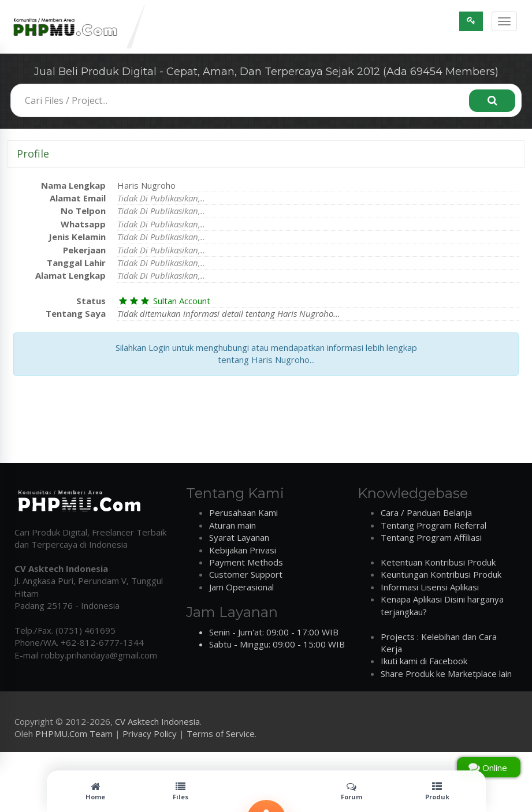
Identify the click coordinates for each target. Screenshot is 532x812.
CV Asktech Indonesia (157, 721)
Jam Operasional (241, 587)
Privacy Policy (150, 734)
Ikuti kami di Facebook (424, 661)
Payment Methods (246, 562)
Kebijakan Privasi (243, 550)
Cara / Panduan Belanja (426, 512)
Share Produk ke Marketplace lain (446, 673)
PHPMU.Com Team (74, 734)
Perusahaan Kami (243, 512)
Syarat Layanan (239, 537)
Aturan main (232, 525)
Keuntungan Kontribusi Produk (441, 574)
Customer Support (246, 574)
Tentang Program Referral (434, 525)
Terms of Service (221, 734)
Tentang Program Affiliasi (431, 537)
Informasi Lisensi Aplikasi (430, 587)
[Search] (492, 101)
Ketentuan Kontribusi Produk (438, 562)
